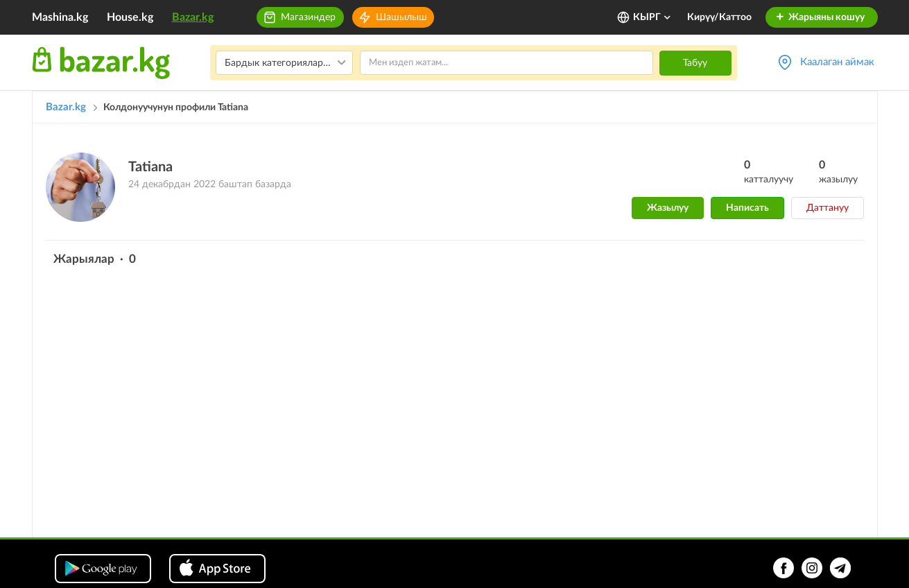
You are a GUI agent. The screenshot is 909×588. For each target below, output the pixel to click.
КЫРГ (652, 17)
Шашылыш (401, 17)
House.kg (130, 17)
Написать (747, 208)
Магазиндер (308, 17)
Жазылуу (668, 208)
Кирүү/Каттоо (719, 17)
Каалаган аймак (837, 62)
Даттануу (828, 208)
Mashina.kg (60, 17)
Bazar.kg (193, 17)
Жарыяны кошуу (820, 17)
